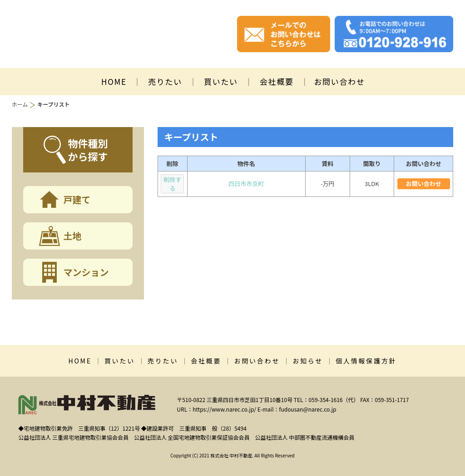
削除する (172, 184)
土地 (73, 236)
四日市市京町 (246, 184)
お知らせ (308, 361)
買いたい (221, 81)
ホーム (20, 104)
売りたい (165, 81)
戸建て (77, 199)
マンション (86, 272)
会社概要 (277, 81)
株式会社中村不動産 (109, 34)
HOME (114, 81)
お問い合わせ (339, 81)
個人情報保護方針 (366, 361)
